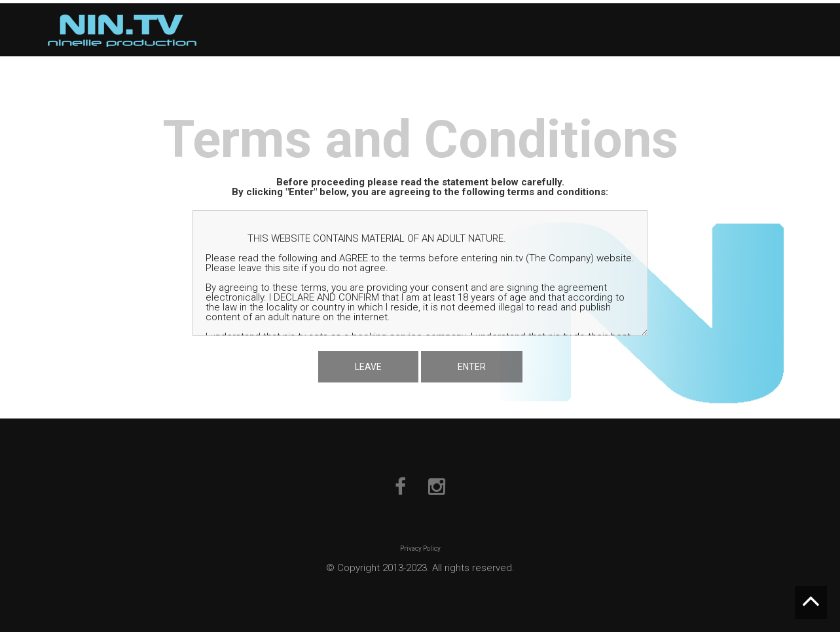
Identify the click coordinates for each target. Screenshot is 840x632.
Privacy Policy (420, 548)
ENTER (472, 367)
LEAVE (368, 367)
